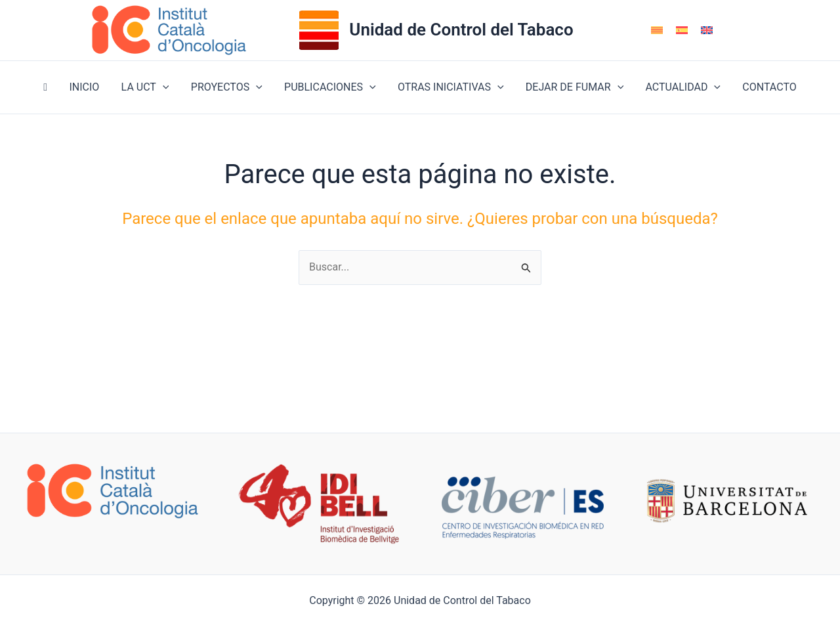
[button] (165, 87)
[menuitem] (657, 31)
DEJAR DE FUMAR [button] (573, 87)
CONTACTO (766, 87)
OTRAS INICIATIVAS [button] (450, 87)
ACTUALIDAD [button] (681, 87)
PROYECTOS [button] (227, 87)
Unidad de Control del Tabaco (461, 30)
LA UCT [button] (147, 87)
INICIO (87, 87)
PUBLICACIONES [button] (330, 87)
